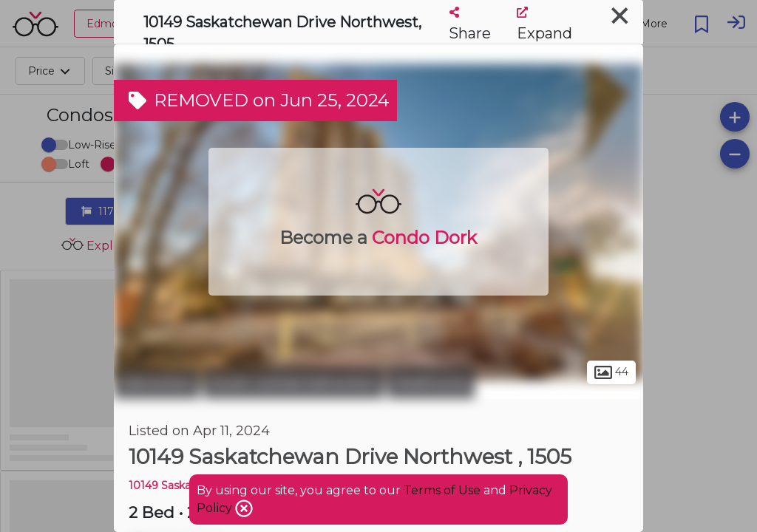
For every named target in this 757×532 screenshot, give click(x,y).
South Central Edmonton (293, 383)
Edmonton (157, 383)
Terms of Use (442, 490)
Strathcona (431, 383)
